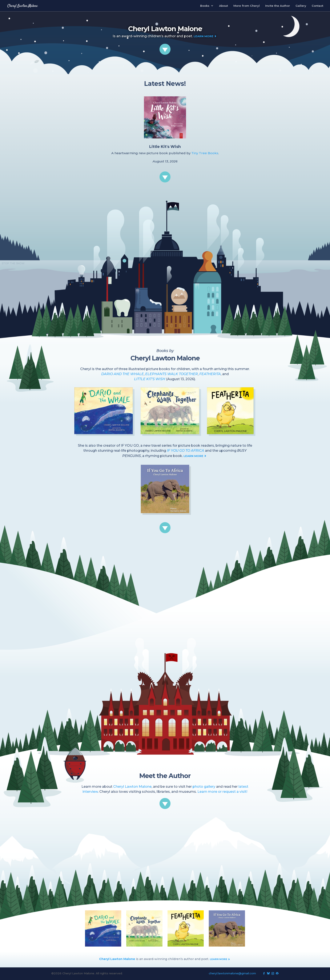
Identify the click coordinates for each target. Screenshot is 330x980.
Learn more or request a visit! (222, 792)
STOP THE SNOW (13, 263)
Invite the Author (278, 6)
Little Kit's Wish (165, 147)
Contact (317, 6)
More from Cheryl (247, 6)
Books (205, 6)
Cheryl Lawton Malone (132, 787)
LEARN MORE (196, 456)
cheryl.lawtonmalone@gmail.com (232, 973)
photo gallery (204, 787)
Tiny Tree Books (205, 153)
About (224, 6)
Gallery (301, 6)
